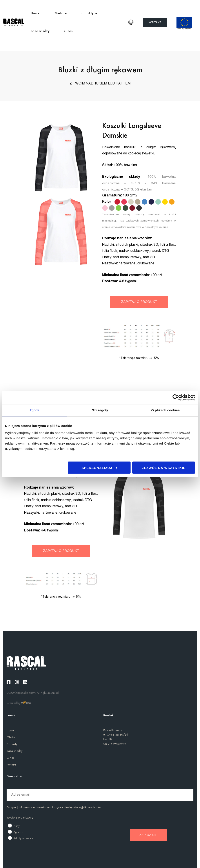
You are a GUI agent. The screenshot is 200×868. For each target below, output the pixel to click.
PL (131, 22)
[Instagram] (17, 682)
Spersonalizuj (99, 468)
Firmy (16, 826)
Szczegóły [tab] (100, 410)
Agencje (18, 832)
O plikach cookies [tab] (165, 410)
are (28, 703)
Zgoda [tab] (35, 410)
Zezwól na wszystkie (164, 468)
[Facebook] (9, 682)
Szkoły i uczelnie (23, 838)
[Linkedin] (25, 682)
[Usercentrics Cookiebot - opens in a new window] (176, 397)
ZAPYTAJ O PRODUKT (139, 302)
